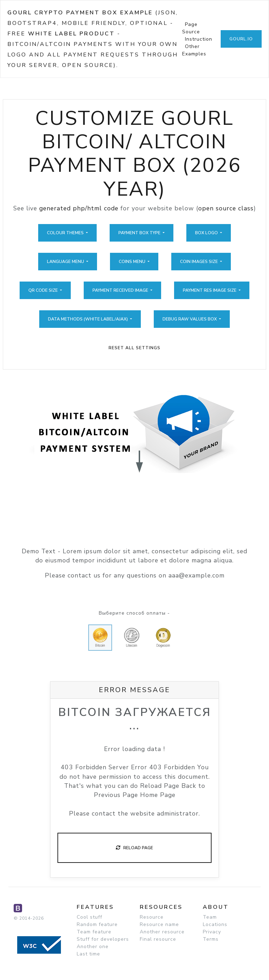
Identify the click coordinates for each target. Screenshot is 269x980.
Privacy (212, 932)
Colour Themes (66, 233)
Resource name (159, 924)
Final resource (158, 939)
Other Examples (194, 50)
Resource (152, 917)
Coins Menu (133, 262)
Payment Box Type (140, 233)
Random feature (97, 924)
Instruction (199, 39)
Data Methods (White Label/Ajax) (88, 319)
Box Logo (207, 233)
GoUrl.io (241, 39)
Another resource (162, 932)
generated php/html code (79, 208)
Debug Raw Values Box (190, 319)
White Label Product (71, 34)
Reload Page (134, 848)
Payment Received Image (121, 290)
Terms (211, 939)
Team (210, 917)
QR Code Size (44, 290)
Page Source (191, 28)
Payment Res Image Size (210, 290)
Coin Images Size (199, 262)
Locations (215, 924)
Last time (88, 954)
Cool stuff (89, 917)
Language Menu (66, 262)
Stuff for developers (103, 939)
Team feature (94, 932)
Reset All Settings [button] (134, 348)
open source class (226, 208)
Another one (93, 947)
